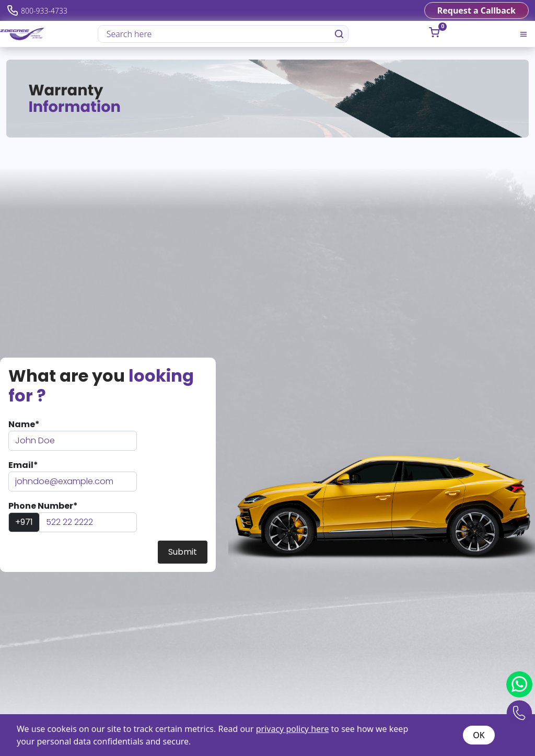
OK (479, 735)
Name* (24, 424)
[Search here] (217, 34)
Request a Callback (476, 10)
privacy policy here (293, 729)
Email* (23, 465)
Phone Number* (43, 506)
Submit (183, 552)
